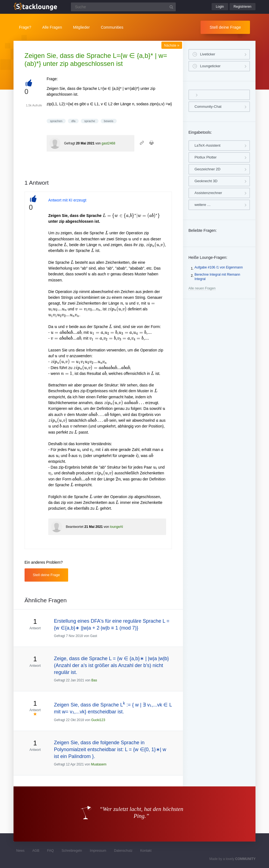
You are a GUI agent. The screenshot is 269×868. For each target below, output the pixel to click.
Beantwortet (74, 527)
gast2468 (108, 143)
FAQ (50, 851)
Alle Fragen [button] (52, 27)
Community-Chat (208, 107)
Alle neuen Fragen (202, 288)
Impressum (98, 851)
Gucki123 (98, 720)
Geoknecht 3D (206, 181)
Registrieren (243, 7)
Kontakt (146, 851)
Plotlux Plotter (206, 157)
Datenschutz (123, 851)
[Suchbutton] (171, 7)
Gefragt (70, 143)
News (20, 851)
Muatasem (99, 764)
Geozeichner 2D (207, 169)
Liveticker (208, 54)
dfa (73, 121)
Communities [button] (112, 27)
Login (220, 7)
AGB (36, 851)
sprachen (56, 121)
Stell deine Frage (225, 27)
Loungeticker (210, 66)
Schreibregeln (72, 851)
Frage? (25, 27)
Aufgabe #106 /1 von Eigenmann (219, 267)
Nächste (172, 45)
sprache (90, 121)
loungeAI (117, 527)
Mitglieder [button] (82, 27)
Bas (94, 680)
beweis (109, 121)
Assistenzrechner (208, 193)
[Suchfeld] (123, 7)
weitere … (203, 205)
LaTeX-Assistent (207, 145)
